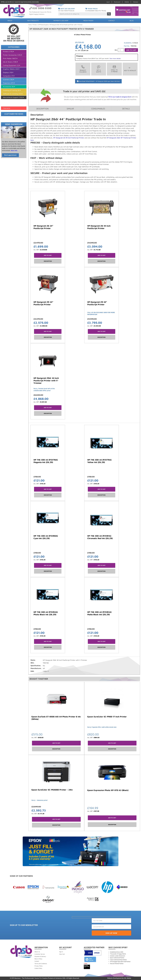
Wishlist (127, 2)
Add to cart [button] (48, 255)
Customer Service (40, 954)
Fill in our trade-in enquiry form (120, 97)
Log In (108, 2)
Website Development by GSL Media (119, 978)
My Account (117, 2)
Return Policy (38, 959)
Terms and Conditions (41, 964)
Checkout (136, 2)
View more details (115, 58)
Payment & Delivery (61, 21)
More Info (14, 151)
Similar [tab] (70, 109)
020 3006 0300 (42, 8)
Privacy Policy (39, 966)
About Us (37, 952)
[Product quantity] (121, 50)
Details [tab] (126, 109)
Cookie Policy (38, 968)
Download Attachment (99, 81)
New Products (33, 21)
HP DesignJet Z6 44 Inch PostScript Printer (69, 138)
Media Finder (88, 21)
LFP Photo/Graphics (43, 25)
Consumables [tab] (98, 109)
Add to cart (131, 50)
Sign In (61, 952)
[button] (130, 69)
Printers (35, 25)
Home (30, 25)
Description (48, 261)
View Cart (62, 954)
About (10, 21)
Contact (112, 21)
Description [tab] (42, 109)
